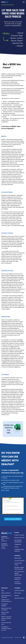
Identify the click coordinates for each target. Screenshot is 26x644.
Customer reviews (19, 590)
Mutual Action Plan (19, 538)
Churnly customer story (6, 623)
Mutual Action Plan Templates (6, 609)
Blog (3, 590)
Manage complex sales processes (19, 568)
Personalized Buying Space (18, 541)
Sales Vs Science (6, 593)
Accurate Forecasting (18, 583)
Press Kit (17, 596)
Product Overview (19, 535)
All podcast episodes (4, 605)
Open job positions (19, 598)
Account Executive (19, 561)
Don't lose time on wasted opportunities (19, 573)
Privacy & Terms (18, 637)
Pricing (16, 547)
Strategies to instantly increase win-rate (6, 628)
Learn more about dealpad (13, 519)
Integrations (18, 544)
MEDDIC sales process (5, 613)
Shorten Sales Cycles (18, 564)
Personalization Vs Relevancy (6, 596)
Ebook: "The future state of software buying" (6, 618)
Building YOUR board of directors (6, 601)
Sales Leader (18, 558)
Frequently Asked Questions (19, 550)
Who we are (18, 593)
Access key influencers (18, 578)
